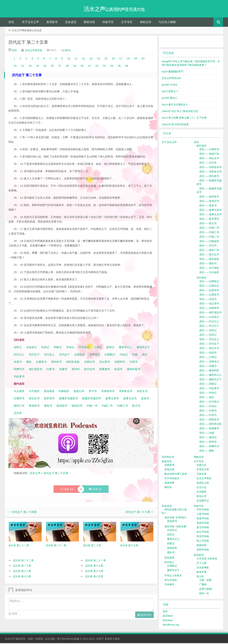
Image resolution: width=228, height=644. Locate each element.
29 (75, 67)
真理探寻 (52, 23)
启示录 (18, 414)
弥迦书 (63, 370)
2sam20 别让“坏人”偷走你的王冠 (180, 112)
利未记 (46, 348)
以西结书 (89, 363)
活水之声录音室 (33, 51)
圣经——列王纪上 (209, 322)
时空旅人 (169, 563)
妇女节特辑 (203, 533)
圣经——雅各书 (208, 264)
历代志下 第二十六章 (138, 513)
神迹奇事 (169, 484)
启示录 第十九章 (94, 567)
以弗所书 (19, 399)
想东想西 (169, 559)
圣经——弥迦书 (208, 367)
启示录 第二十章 (22, 567)
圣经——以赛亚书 (209, 296)
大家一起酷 (205, 581)
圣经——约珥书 (208, 416)
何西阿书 (120, 363)
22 (23, 67)
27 (60, 67)
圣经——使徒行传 (209, 155)
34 (112, 67)
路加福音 (49, 392)
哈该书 (118, 370)
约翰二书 (107, 407)
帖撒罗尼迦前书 (69, 399)
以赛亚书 (41, 363)
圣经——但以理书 (209, 304)
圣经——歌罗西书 (209, 220)
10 (69, 59)
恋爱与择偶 (205, 590)
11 (76, 59)
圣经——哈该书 (208, 353)
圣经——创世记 (208, 331)
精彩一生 (204, 594)
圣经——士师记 (208, 358)
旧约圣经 (201, 279)
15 (106, 59)
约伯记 (124, 355)
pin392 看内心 (170, 99)
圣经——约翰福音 (209, 242)
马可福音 (34, 392)
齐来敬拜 (169, 585)
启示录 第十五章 (94, 577)
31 (89, 67)
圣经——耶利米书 (209, 420)
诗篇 (135, 355)
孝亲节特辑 (203, 537)
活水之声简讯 (204, 479)
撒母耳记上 (125, 348)
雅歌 (29, 363)
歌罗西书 (49, 399)
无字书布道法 (172, 479)
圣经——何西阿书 (209, 309)
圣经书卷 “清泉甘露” (176, 527)
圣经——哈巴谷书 (209, 349)
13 (90, 59)
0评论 (68, 51)
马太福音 (19, 392)
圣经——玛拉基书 (209, 389)
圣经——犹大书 (208, 224)
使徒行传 (79, 392)
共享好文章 (203, 470)
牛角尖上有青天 (173, 576)
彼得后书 (77, 407)
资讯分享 (201, 497)
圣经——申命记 (208, 394)
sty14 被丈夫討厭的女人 (175, 105)
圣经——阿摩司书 (209, 447)
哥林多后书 (126, 392)
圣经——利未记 (208, 336)
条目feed (168, 617)
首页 (11, 23)
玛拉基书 (19, 377)
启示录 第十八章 (22, 572)
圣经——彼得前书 (209, 197)
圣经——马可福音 (209, 269)
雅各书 (48, 407)
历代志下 (64, 355)
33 (104, 67)
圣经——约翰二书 (209, 238)
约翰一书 (92, 407)
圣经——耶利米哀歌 (210, 425)
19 (136, 59)
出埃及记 (31, 348)
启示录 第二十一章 (95, 561)
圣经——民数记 (208, 385)
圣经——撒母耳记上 (210, 376)
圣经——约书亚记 (209, 403)
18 (129, 59)
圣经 (14, 51)
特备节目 (108, 23)
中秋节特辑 (203, 510)
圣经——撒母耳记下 (210, 380)
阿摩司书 (19, 370)
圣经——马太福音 (209, 273)
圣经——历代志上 (209, 340)
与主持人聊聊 (167, 23)
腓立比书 (34, 399)
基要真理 (169, 466)
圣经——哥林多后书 (210, 172)
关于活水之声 (30, 23)
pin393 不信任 (170, 86)
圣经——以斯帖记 (209, 282)
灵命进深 (71, 23)
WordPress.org (171, 626)
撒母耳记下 (143, 348)
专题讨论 (201, 466)
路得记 (111, 348)
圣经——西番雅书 (209, 429)
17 (121, 59)
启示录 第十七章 (94, 572)
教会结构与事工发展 (176, 475)
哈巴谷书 (89, 370)
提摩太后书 (130, 399)
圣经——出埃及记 (209, 318)
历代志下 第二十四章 (24, 513)
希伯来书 (34, 407)
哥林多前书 (108, 392)
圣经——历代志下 (209, 345)
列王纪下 (34, 355)
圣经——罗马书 (208, 246)
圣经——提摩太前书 (210, 211)
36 (126, 67)
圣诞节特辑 (203, 524)
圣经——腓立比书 (209, 255)
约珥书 (134, 363)
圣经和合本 (168, 458)
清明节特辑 (203, 551)
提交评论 (144, 616)
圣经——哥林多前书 (210, 168)
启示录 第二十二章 (23, 561)
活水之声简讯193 (171, 79)
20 (143, 59)
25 (45, 67)
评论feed (168, 621)
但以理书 (105, 363)
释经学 (168, 488)
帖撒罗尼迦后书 (92, 399)
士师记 (98, 348)
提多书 (145, 399)
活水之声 (35, 474)
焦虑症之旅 (203, 484)
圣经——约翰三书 (209, 233)
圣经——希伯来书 (209, 177)
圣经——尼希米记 (209, 362)
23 (30, 67)
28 (68, 67)
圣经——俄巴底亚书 (210, 313)
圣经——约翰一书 (209, 229)
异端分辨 (169, 470)
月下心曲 (201, 564)
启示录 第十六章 (22, 577)
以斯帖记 (110, 355)
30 (82, 67)
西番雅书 (105, 370)
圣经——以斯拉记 (209, 287)
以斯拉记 (80, 355)
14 (99, 59)
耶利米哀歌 (73, 363)
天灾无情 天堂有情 (207, 559)
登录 (165, 612)
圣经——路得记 (208, 438)
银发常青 (201, 573)
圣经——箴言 (207, 398)
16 (113, 59)
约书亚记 (84, 348)
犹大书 (136, 407)
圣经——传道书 (208, 300)
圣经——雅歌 (207, 452)
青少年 (200, 577)
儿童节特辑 (203, 515)
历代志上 (49, 355)
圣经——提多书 (208, 206)
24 (37, 67)
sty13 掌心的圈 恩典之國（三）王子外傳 (184, 119)
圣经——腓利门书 (209, 251)
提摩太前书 (112, 399)
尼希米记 (94, 355)
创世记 (18, 348)
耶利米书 (56, 363)
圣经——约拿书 (208, 411)
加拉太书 (142, 392)
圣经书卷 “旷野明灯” (176, 518)
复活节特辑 (203, 528)
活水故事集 (203, 568)
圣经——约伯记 (208, 407)
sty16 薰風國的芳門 (173, 72)
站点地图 (50, 640)
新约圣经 (201, 147)
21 (15, 67)
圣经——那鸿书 (208, 443)
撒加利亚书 (134, 370)
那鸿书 (76, 370)
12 (84, 59)
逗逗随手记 (203, 502)
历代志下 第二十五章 (28, 43)
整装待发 (89, 23)
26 (53, 67)
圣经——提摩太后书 (210, 215)
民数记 (58, 348)
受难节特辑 (203, 519)
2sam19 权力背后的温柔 (175, 125)
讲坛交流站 (171, 581)
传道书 (18, 363)
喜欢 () (67, 490)
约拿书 (51, 370)
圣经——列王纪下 (209, 327)
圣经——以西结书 (209, 291)
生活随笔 (201, 493)
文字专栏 (127, 23)
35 (119, 67)
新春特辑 (201, 546)
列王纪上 (19, 355)
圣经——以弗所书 (209, 150)
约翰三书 (122, 407)
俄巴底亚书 (36, 370)
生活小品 (201, 488)
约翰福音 (64, 392)
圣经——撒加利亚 (209, 371)
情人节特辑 (203, 542)
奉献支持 (146, 23)
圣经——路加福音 (209, 260)
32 (97, 67)
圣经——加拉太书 (209, 159)
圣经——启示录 (208, 164)
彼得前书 (62, 407)
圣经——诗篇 (207, 434)
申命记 (71, 348)
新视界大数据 (112, 640)
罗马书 (93, 392)
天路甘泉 (201, 475)
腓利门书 (19, 407)
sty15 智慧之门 (170, 92)
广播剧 (203, 585)
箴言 (145, 355)
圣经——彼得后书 (209, 202)
